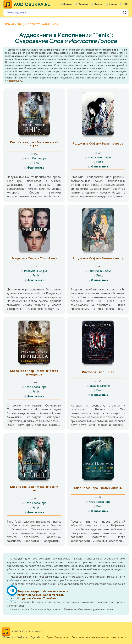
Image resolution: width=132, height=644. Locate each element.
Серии (113, 4)
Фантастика (36, 168)
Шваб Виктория (100, 386)
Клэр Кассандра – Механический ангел (34, 144)
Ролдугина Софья (100, 157)
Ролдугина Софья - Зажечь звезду (98, 258)
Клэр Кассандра (36, 158)
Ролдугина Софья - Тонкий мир (34, 258)
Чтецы (98, 4)
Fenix (36, 163)
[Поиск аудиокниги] (66, 13)
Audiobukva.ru (15, 81)
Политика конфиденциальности (90, 637)
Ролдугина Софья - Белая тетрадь (98, 144)
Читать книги (118, 637)
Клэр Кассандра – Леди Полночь (98, 488)
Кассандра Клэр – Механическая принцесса (34, 373)
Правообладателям (58, 637)
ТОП (126, 4)
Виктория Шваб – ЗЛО (98, 372)
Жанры (68, 4)
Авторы (83, 4)
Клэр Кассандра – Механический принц (34, 489)
